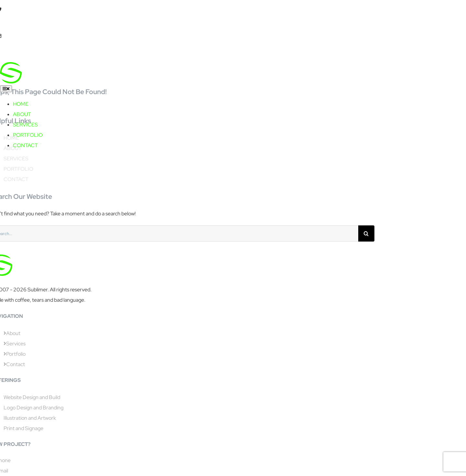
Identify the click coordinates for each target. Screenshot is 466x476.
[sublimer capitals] (63, 67)
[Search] (366, 233)
